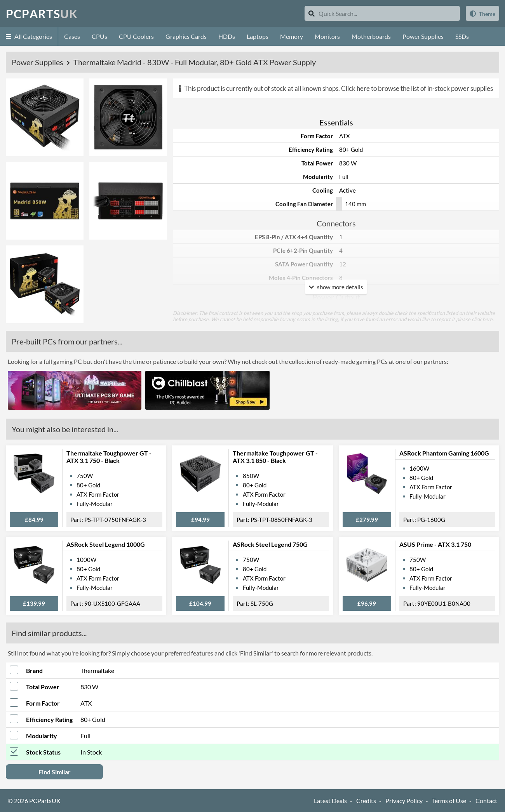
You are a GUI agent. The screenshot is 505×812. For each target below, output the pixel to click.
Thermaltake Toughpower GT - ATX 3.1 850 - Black (275, 457)
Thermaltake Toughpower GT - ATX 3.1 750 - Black (109, 457)
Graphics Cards (186, 36)
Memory (292, 36)
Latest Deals (330, 801)
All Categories (29, 36)
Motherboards (371, 36)
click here (482, 319)
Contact (486, 801)
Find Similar (55, 772)
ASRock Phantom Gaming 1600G (444, 453)
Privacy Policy (404, 801)
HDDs (227, 36)
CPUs (99, 36)
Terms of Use (449, 801)
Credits (366, 801)
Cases (72, 36)
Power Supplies (423, 36)
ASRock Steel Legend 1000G (106, 544)
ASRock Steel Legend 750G (270, 544)
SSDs (462, 36)
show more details (336, 287)
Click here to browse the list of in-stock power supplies (417, 88)
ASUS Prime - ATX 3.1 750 (435, 544)
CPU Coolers (136, 36)
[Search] (312, 13)
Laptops (258, 36)
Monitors (327, 36)
